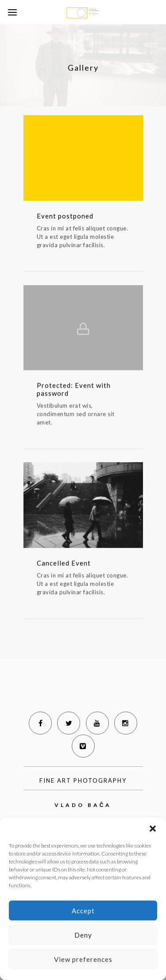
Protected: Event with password (74, 390)
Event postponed (65, 216)
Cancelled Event (64, 564)
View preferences (83, 959)
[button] (153, 829)
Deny (83, 935)
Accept (83, 911)
